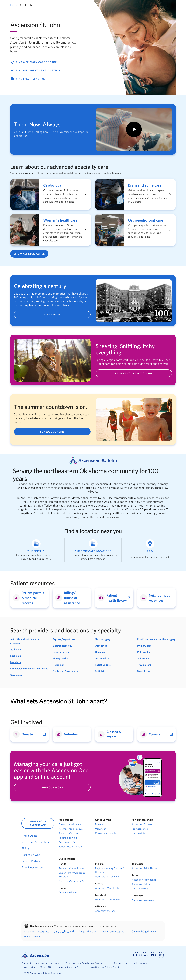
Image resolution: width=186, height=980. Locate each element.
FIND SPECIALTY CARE (27, 79)
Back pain (16, 656)
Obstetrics (101, 646)
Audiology (16, 649)
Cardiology (16, 675)
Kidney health (60, 658)
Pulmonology (145, 652)
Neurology (58, 665)
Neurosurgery (103, 639)
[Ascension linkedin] (145, 955)
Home (14, 5)
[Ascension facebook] (136, 955)
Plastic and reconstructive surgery (156, 639)
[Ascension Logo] (35, 955)
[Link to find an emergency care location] (150, 550)
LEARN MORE (52, 315)
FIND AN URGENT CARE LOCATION (35, 70)
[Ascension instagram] (161, 955)
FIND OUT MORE (52, 787)
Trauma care (144, 665)
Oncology (100, 652)
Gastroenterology (62, 646)
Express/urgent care (64, 639)
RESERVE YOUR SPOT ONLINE (134, 373)
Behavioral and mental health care (29, 668)
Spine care (143, 658)
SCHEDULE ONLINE (52, 432)
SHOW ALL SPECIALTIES (29, 254)
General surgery (61, 652)
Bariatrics (16, 662)
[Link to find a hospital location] (36, 550)
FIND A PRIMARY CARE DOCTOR (34, 62)
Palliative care (103, 665)
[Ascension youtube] (153, 955)
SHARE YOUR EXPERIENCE (38, 823)
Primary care (144, 646)
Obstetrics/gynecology (65, 671)
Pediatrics (101, 671)
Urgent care (144, 671)
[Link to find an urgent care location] (93, 550)
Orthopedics (102, 658)
